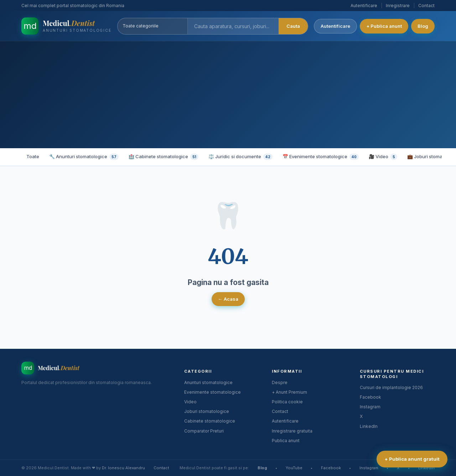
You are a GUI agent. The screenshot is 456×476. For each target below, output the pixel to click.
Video (190, 402)
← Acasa (228, 299)
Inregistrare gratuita (292, 431)
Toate (33, 156)
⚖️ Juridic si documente (240, 157)
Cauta (293, 26)
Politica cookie (287, 402)
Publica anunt (286, 441)
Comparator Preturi (204, 431)
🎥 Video (383, 157)
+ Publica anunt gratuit (412, 459)
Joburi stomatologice (207, 411)
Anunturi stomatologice (208, 382)
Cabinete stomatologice (210, 421)
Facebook (370, 397)
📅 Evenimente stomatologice (321, 157)
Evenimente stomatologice (213, 392)
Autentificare (364, 6)
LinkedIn (369, 426)
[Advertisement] (228, 95)
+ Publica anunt (384, 26)
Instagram (370, 407)
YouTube (294, 468)
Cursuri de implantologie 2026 (391, 387)
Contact (426, 6)
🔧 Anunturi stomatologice (84, 157)
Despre (280, 382)
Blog (423, 26)
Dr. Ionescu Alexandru (123, 468)
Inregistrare (398, 6)
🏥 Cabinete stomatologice (164, 157)
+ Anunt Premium (289, 392)
